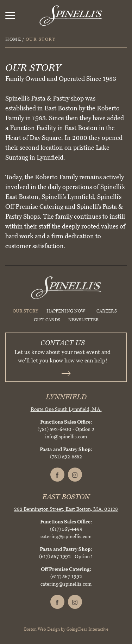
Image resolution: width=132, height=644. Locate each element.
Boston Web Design (42, 629)
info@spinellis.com (66, 437)
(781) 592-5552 (66, 457)
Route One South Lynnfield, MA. (66, 409)
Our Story (26, 311)
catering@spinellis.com (66, 537)
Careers (107, 311)
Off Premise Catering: (66, 569)
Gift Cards (47, 320)
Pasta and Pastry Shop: (66, 449)
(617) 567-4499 (66, 529)
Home (13, 39)
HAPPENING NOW (66, 311)
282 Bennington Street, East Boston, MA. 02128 (66, 509)
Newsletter (84, 320)
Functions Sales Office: (66, 422)
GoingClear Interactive (87, 629)
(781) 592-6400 (55, 429)
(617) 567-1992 (55, 557)
